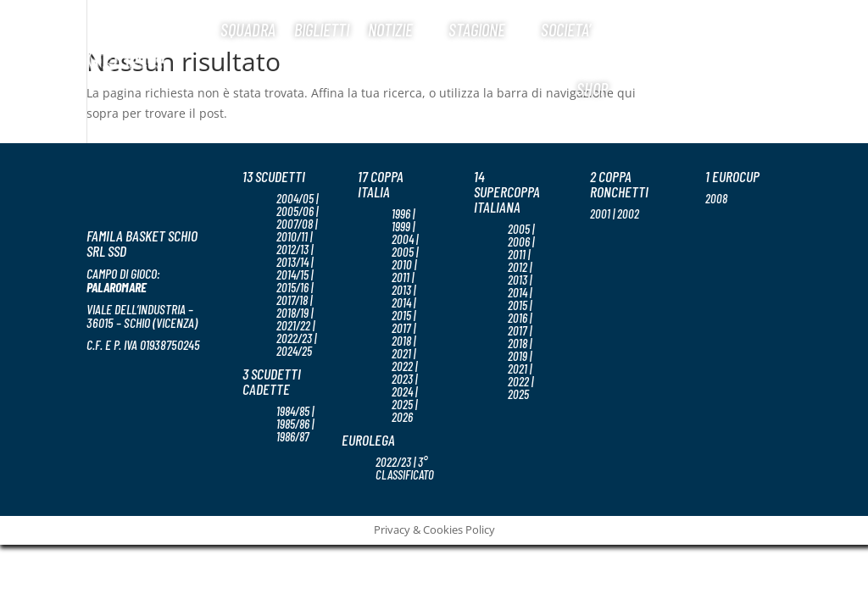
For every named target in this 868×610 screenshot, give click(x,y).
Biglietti (322, 29)
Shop (592, 89)
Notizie (390, 29)
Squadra (248, 29)
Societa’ (566, 29)
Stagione (477, 29)
